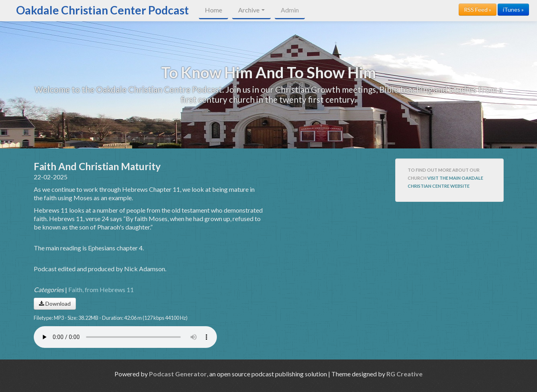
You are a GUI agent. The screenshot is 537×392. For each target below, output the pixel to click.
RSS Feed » (478, 9)
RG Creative (404, 374)
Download (55, 304)
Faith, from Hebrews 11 (101, 289)
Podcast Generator (178, 374)
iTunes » (513, 9)
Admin (290, 10)
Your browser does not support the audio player (125, 337)
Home (213, 10)
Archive (251, 10)
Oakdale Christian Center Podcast (102, 10)
